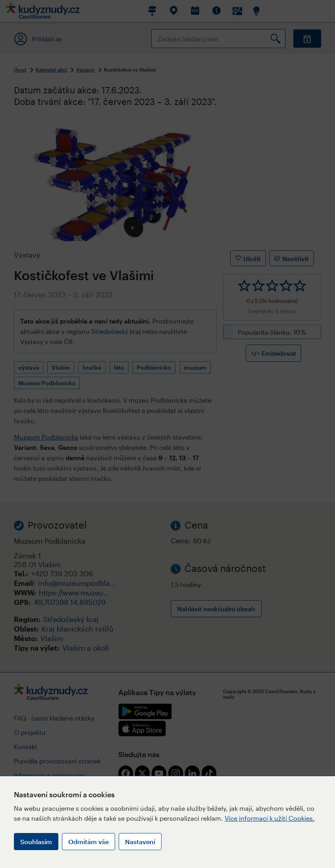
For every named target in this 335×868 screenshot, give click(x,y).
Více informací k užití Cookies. (270, 818)
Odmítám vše (89, 842)
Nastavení (140, 842)
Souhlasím (36, 842)
